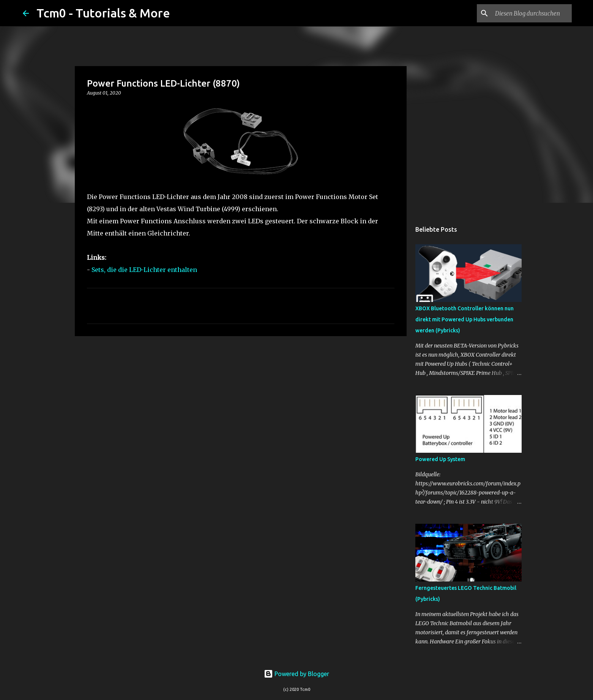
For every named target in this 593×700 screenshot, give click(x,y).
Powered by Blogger (296, 674)
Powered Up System (440, 459)
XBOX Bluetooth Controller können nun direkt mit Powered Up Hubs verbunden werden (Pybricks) (464, 319)
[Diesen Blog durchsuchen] (532, 13)
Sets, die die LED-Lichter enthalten (144, 270)
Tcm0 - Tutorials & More (103, 13)
